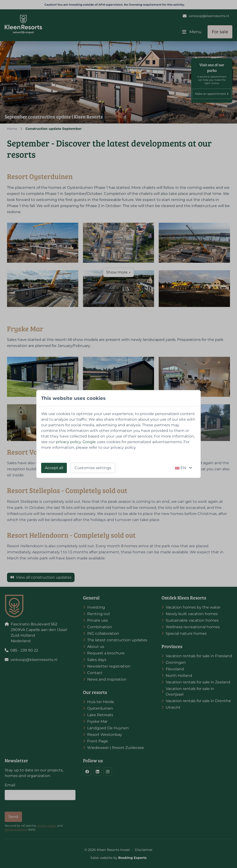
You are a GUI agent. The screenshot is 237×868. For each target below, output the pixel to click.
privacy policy (68, 442)
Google (89, 442)
